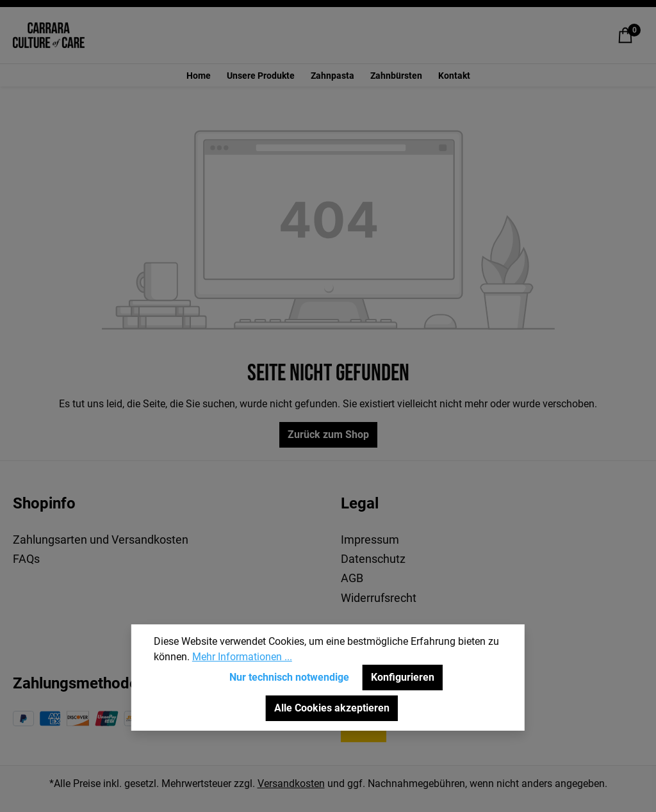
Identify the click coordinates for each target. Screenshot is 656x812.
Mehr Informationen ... (242, 657)
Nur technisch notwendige (289, 677)
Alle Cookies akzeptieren (332, 708)
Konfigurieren (403, 677)
